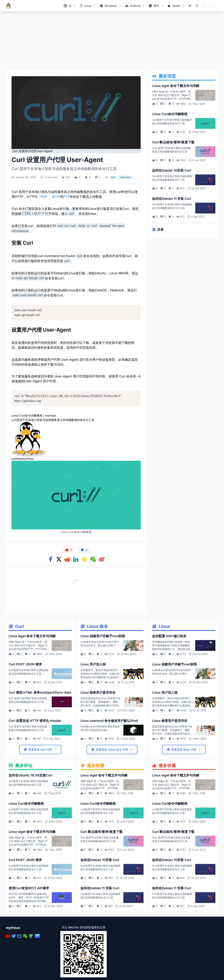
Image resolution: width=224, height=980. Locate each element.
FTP (66, 197)
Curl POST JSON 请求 (25, 703)
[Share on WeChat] (93, 559)
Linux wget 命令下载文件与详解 (176, 86)
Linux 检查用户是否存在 (98, 732)
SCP (44, 197)
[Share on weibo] (102, 559)
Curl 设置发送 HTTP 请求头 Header (35, 760)
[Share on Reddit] (67, 559)
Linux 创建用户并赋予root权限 (103, 675)
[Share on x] (59, 559)
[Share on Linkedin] (76, 559)
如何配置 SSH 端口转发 (169, 675)
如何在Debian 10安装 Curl (172, 170)
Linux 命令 (125, 177)
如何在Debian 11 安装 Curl (172, 199)
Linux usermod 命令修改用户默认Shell (109, 760)
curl (113, 177)
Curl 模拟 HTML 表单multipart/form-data (40, 732)
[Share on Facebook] (51, 559)
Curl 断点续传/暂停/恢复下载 (173, 142)
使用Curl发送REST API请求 (29, 927)
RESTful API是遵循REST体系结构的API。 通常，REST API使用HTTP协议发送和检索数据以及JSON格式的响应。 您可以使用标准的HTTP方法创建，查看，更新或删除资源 (29, 940)
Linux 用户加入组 (93, 703)
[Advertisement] (112, 42)
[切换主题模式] (190, 6)
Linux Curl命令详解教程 (170, 114)
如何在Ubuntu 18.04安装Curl (30, 814)
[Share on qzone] (84, 559)
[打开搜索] (197, 6)
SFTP (56, 197)
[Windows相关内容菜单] (70, 6)
